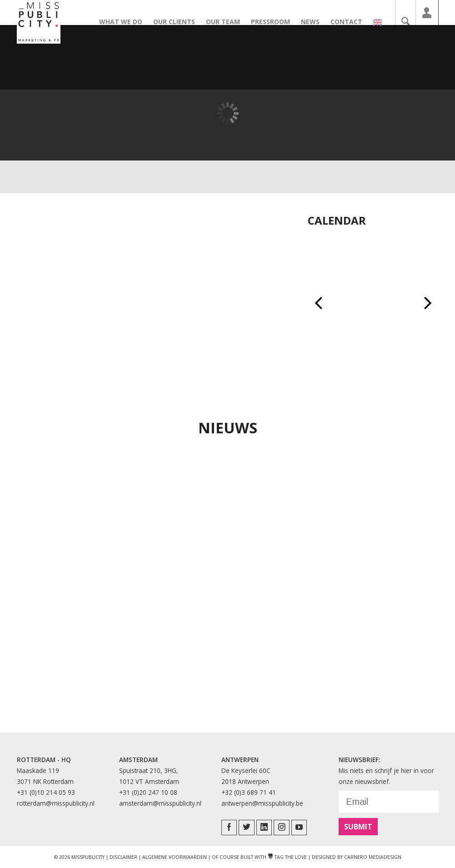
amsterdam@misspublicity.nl (160, 803)
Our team (227, 22)
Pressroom (275, 22)
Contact (351, 22)
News (315, 22)
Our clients (179, 22)
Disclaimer (123, 857)
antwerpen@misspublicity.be (262, 803)
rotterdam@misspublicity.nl (56, 803)
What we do (125, 22)
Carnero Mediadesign (373, 857)
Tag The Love (287, 857)
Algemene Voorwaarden (175, 857)
